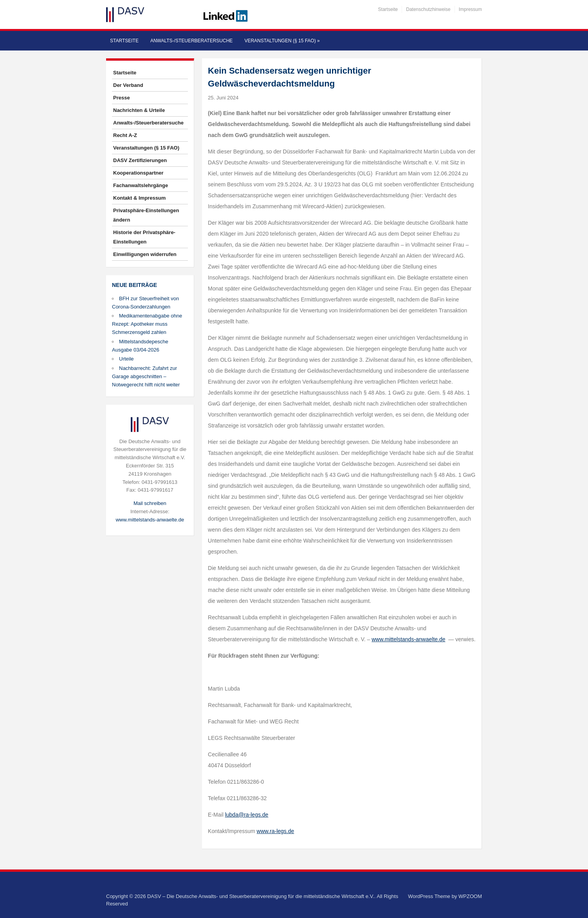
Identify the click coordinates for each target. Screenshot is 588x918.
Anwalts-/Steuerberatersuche (191, 41)
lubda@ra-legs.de (247, 815)
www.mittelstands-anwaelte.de (150, 520)
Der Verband (128, 85)
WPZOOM (470, 896)
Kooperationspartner (138, 173)
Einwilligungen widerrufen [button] (145, 254)
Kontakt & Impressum (139, 198)
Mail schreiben (150, 503)
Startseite (388, 9)
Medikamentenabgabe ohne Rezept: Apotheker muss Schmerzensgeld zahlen (147, 324)
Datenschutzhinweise (428, 9)
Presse (122, 98)
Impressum (470, 9)
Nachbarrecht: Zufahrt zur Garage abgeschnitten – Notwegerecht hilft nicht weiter (146, 376)
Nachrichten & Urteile (139, 110)
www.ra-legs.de (276, 831)
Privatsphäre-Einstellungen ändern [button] (146, 215)
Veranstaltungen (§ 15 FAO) (282, 41)
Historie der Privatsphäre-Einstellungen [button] (144, 237)
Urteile (126, 359)
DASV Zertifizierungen (140, 160)
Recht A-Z (125, 135)
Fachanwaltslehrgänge (141, 185)
